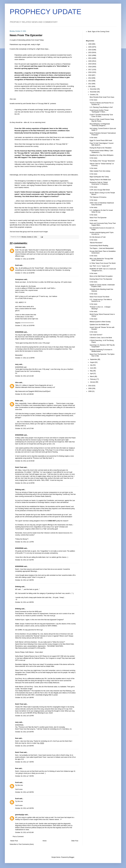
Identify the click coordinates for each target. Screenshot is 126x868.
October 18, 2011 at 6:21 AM (24, 376)
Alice (17, 383)
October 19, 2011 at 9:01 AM (24, 832)
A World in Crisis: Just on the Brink (101, 338)
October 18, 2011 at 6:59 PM (24, 746)
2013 (90, 81)
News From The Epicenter (98, 218)
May (92, 371)
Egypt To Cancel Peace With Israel (101, 140)
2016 (90, 72)
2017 (90, 70)
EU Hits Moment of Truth (98, 237)
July (92, 365)
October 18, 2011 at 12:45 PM (25, 483)
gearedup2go (20, 815)
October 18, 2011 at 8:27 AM (24, 428)
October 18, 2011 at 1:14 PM (24, 542)
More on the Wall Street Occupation (101, 276)
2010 (90, 386)
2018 (90, 67)
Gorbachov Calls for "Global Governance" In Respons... (99, 183)
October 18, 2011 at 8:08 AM (24, 394)
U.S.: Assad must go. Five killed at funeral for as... (101, 300)
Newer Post (14, 841)
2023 (90, 53)
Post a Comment (18, 837)
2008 (90, 391)
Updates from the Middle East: (99, 325)
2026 (90, 44)
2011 (90, 86)
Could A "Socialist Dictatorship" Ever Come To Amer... (101, 116)
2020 (90, 61)
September (94, 359)
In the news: (94, 100)
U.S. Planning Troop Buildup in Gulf (101, 107)
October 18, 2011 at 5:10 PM (24, 716)
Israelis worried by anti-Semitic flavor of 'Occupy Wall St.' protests (33, 103)
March (92, 376)
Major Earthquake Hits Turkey (99, 177)
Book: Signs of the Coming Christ (99, 32)
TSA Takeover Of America (98, 197)
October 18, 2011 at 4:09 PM (24, 602)
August (93, 362)
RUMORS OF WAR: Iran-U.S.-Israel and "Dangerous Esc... (103, 270)
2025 (90, 47)
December (94, 89)
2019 (90, 64)
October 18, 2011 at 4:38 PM (24, 698)
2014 (90, 78)
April (92, 374)
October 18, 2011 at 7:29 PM (24, 762)
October (93, 95)
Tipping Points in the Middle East (100, 180)
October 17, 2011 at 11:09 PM (25, 358)
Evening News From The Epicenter (101, 279)
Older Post (75, 841)
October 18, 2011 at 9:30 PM (24, 792)
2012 (90, 84)
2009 (90, 388)
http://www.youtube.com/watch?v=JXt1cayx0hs (30, 648)
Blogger (72, 857)
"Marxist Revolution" (96, 243)
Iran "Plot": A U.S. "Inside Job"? (100, 266)
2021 (90, 58)
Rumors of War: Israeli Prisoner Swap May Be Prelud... (102, 120)
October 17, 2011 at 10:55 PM (25, 326)
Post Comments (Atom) (26, 844)
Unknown (18, 247)
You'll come (19, 789)
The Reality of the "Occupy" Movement (102, 161)
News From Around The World (99, 297)
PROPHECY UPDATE (45, 12)
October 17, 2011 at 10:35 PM (25, 259)
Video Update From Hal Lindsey (100, 171)
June (92, 368)
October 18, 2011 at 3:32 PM (24, 560)
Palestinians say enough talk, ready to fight (25, 44)
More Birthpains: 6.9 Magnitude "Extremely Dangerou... (100, 125)
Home (45, 841)
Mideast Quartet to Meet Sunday (100, 322)
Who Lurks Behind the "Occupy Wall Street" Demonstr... (101, 259)
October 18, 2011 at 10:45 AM (25, 461)
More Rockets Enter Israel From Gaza (102, 97)
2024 (90, 50)
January (93, 382)
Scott (17, 265)
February (93, 379)
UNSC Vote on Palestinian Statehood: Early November (102, 204)
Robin (17, 401)
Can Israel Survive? (96, 335)
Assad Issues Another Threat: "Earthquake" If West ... (99, 111)
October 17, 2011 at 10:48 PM (25, 273)
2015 (90, 75)
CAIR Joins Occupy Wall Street (100, 190)
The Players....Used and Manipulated (102, 248)
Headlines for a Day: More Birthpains (102, 155)
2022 (90, 55)
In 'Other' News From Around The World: (103, 263)
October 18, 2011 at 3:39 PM (24, 580)
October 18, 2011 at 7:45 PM (24, 776)
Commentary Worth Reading (99, 246)
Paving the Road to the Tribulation (101, 148)
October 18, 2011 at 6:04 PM (24, 732)
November (94, 92)
